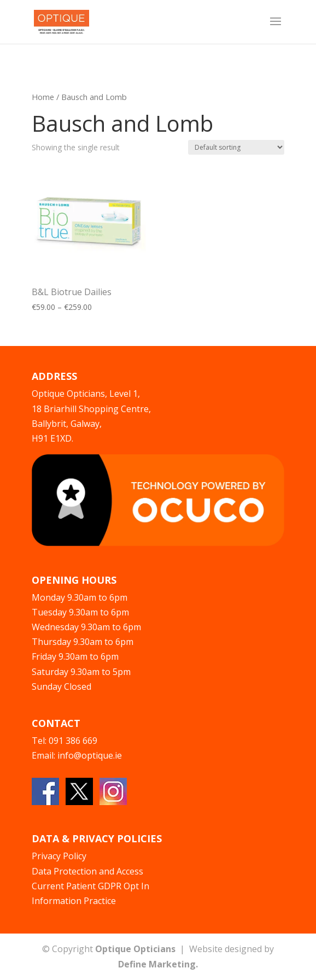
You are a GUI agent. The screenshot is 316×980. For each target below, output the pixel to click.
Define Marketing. (158, 964)
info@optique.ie (90, 755)
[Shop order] (236, 147)
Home (43, 97)
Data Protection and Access (87, 871)
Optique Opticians (135, 949)
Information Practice (74, 901)
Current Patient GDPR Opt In (90, 886)
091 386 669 (73, 741)
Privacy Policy (59, 856)
